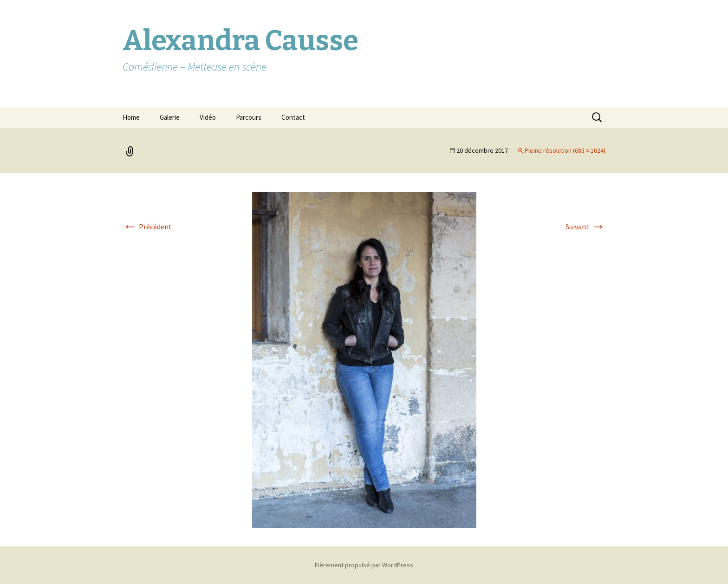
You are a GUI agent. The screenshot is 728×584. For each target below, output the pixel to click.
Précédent (147, 227)
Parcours (249, 117)
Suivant (585, 227)
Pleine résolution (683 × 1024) (565, 150)
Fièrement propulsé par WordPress (364, 565)
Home (131, 117)
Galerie (170, 117)
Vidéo (208, 117)
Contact (293, 117)
